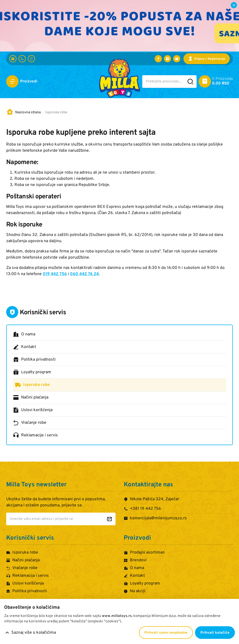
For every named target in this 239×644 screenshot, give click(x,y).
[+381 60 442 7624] (31, 59)
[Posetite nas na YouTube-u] (177, 59)
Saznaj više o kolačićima (34, 633)
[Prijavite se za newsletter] (109, 519)
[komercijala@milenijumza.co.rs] (13, 59)
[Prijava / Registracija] (207, 59)
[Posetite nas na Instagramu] (167, 59)
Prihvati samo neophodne (166, 633)
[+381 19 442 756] (22, 59)
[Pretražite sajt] (191, 82)
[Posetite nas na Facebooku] (158, 59)
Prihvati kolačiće (215, 633)
